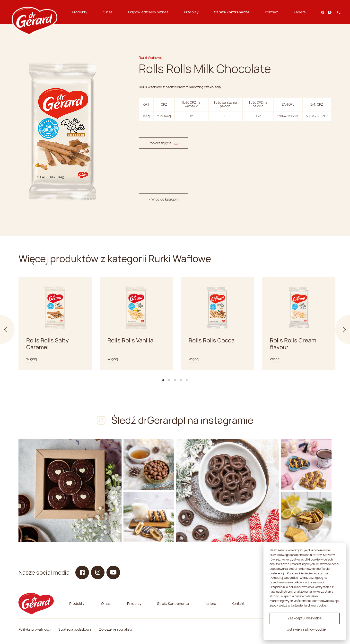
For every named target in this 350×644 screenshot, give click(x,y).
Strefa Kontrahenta (232, 12)
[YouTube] (113, 572)
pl (338, 12)
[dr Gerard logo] (34, 12)
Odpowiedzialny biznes (148, 12)
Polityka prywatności (35, 629)
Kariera (300, 12)
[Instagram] (70, 491)
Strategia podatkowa (75, 629)
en (330, 12)
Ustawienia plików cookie (306, 629)
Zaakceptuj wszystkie (305, 618)
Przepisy (191, 12)
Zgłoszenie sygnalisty (116, 629)
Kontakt (271, 12)
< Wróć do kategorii (164, 199)
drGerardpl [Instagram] (162, 420)
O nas (108, 12)
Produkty (80, 12)
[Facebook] (82, 572)
